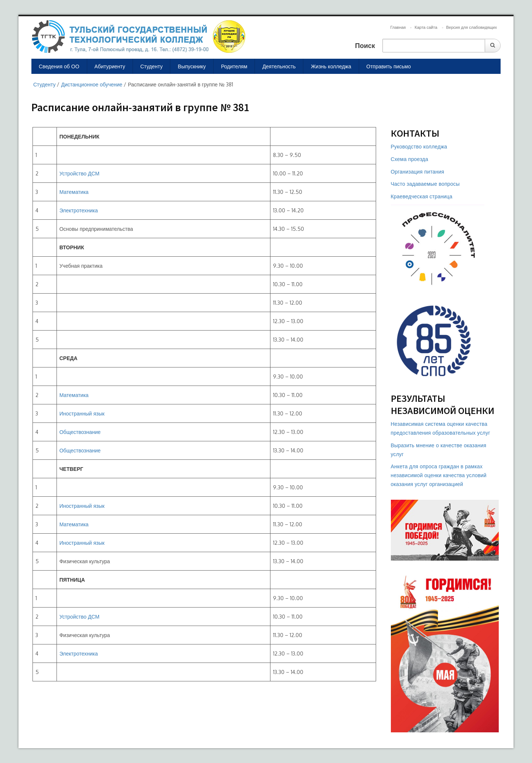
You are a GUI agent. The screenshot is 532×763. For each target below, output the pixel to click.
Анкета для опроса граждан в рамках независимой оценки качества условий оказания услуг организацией (439, 475)
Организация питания (418, 172)
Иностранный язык (82, 413)
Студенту (151, 66)
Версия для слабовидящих (472, 27)
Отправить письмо (389, 66)
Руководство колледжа (419, 146)
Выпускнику (192, 66)
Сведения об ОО (59, 66)
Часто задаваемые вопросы (425, 184)
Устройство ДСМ (79, 173)
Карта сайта (426, 27)
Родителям (234, 66)
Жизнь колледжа (331, 66)
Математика (74, 192)
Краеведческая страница (422, 196)
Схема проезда (410, 159)
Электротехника (79, 210)
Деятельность (279, 66)
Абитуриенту (110, 66)
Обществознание (80, 432)
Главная (398, 27)
